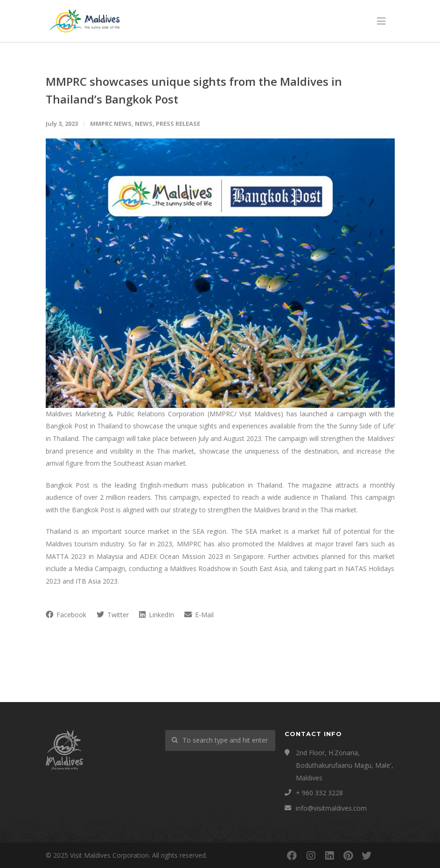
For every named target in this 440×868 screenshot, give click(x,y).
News (144, 124)
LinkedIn (157, 615)
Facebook (66, 615)
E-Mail (199, 615)
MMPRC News (111, 124)
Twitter (113, 615)
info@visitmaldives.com (331, 808)
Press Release (178, 124)
